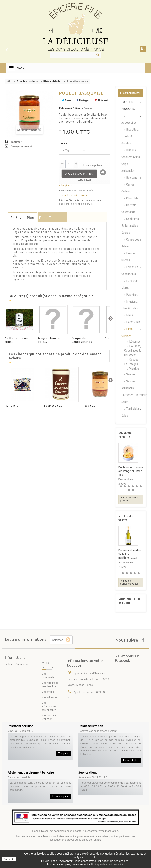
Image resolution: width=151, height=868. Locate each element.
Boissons (131, 178)
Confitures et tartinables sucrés (130, 226)
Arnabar (88, 108)
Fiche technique (52, 218)
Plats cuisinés (52, 81)
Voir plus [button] (63, 753)
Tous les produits (27, 81)
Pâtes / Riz (133, 322)
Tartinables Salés (130, 412)
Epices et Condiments (130, 270)
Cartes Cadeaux (128, 188)
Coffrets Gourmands (129, 209)
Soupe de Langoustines (82, 340)
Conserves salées (130, 243)
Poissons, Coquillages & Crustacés (133, 351)
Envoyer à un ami (21, 146)
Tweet (66, 100)
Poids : (65, 144)
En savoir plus (22, 218)
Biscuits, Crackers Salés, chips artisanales (131, 160)
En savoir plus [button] (131, 760)
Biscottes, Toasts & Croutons (130, 136)
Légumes (134, 342)
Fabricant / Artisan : (71, 108)
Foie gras (132, 295)
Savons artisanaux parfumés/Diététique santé (132, 392)
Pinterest (101, 100)
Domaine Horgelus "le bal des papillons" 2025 (130, 554)
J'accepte (9, 859)
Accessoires (129, 123)
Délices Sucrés (128, 257)
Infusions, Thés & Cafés (130, 305)
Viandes (134, 369)
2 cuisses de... (53, 406)
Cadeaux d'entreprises (17, 671)
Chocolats (132, 198)
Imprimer (16, 142)
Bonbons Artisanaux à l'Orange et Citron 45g (131, 471)
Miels (129, 315)
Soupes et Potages (131, 362)
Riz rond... (11, 406)
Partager (83, 100)
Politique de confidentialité (107, 864)
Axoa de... (89, 406)
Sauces (130, 374)
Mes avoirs (48, 721)
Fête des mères (129, 284)
